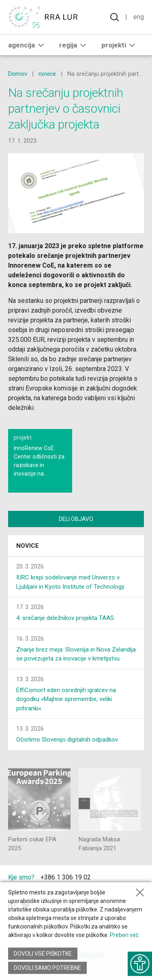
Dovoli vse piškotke (43, 954)
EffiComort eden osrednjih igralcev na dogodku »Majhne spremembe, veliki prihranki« (66, 699)
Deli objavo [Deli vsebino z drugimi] (76, 519)
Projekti (120, 45)
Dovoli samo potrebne (47, 968)
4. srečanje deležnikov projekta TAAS (65, 618)
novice (47, 74)
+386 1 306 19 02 (66, 877)
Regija (74, 45)
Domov (18, 74)
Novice (28, 546)
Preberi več (124, 935)
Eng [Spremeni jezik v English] (139, 17)
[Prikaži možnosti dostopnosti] (140, 964)
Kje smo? (21, 877)
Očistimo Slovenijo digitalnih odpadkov (67, 740)
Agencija (28, 45)
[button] (41, 45)
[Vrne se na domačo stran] (45, 17)
